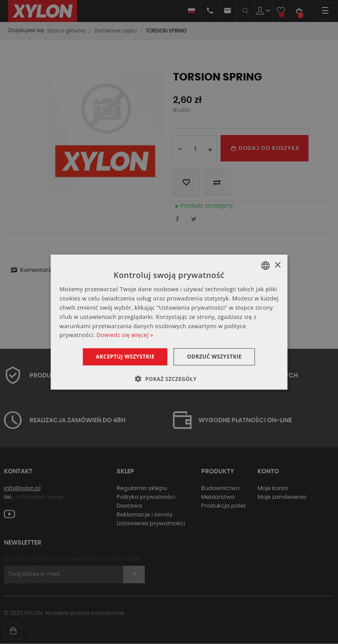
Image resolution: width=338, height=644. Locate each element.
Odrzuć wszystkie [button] (214, 357)
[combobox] (265, 266)
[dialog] (169, 322)
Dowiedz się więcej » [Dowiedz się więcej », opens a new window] (125, 335)
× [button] (277, 265)
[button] (169, 378)
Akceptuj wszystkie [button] (125, 357)
